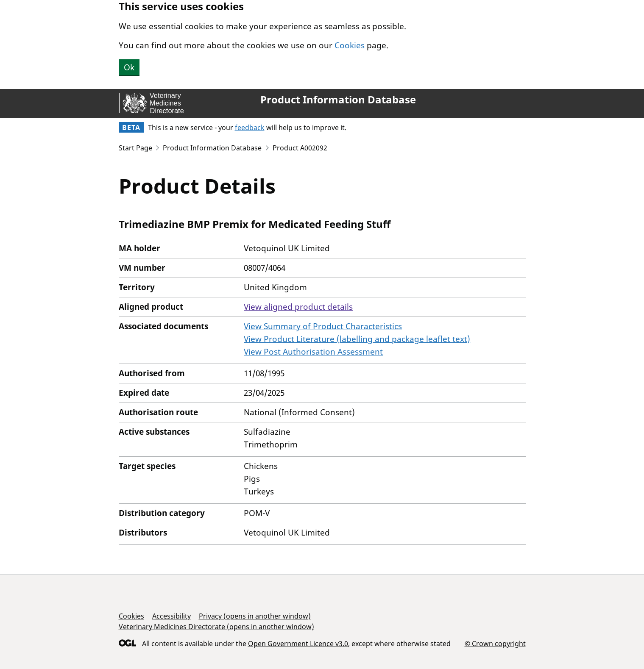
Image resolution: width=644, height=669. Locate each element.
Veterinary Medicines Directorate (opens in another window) (216, 627)
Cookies (350, 45)
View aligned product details (298, 307)
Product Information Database (338, 100)
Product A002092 (300, 148)
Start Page (135, 148)
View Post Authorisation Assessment (313, 352)
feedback (250, 128)
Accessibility (171, 616)
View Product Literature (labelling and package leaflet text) (357, 339)
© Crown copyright (495, 643)
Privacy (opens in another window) (255, 616)
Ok (129, 67)
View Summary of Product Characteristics (323, 326)
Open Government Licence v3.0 (298, 644)
